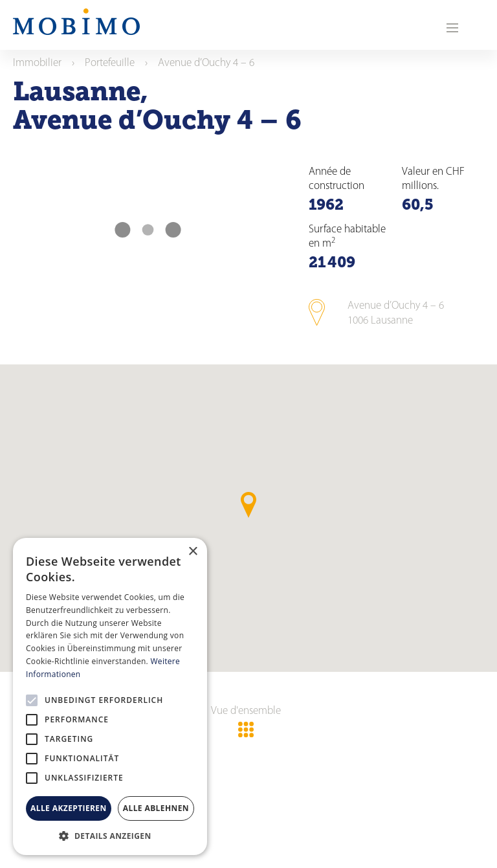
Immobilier (37, 63)
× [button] (193, 552)
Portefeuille (110, 63)
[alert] (110, 696)
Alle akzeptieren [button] (69, 808)
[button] (110, 836)
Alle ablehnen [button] (156, 808)
